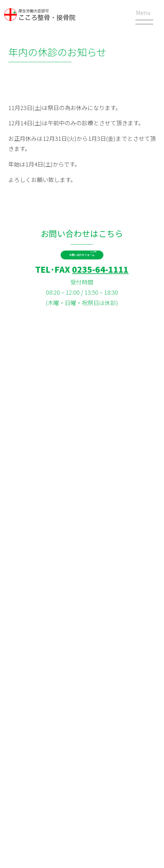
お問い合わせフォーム (82, 261)
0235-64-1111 (100, 287)
